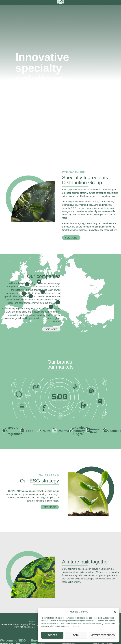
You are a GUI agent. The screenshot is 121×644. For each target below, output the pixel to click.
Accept (52, 635)
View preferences (103, 635)
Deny (76, 635)
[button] (115, 612)
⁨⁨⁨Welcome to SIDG (13, 640)
